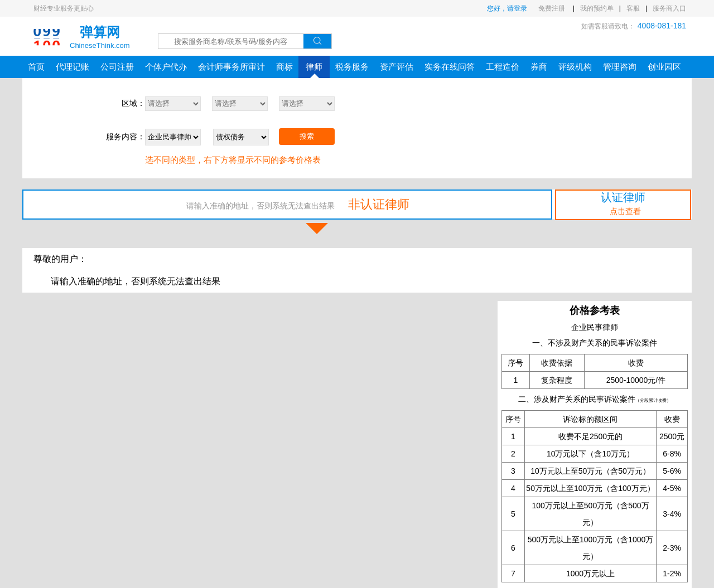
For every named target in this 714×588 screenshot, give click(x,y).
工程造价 (503, 67)
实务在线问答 (450, 67)
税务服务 (352, 67)
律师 (314, 70)
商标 (284, 67)
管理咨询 (620, 67)
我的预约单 (597, 8)
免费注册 (553, 8)
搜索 (307, 136)
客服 (633, 8)
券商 (539, 67)
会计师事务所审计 (231, 67)
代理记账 (73, 67)
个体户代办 (166, 67)
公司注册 (117, 67)
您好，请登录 (507, 8)
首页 (36, 67)
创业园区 (664, 67)
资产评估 (397, 67)
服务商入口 (669, 8)
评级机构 (575, 67)
